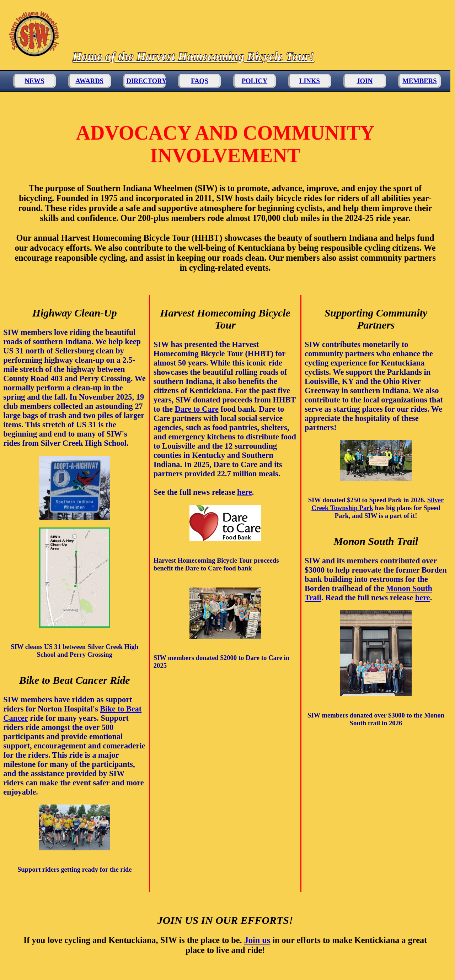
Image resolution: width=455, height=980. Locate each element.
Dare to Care (197, 409)
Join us (257, 940)
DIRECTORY (146, 81)
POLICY (255, 81)
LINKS (310, 81)
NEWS (34, 81)
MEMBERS (419, 81)
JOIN (365, 81)
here (245, 492)
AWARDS (89, 81)
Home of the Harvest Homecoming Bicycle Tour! (193, 56)
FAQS (199, 81)
